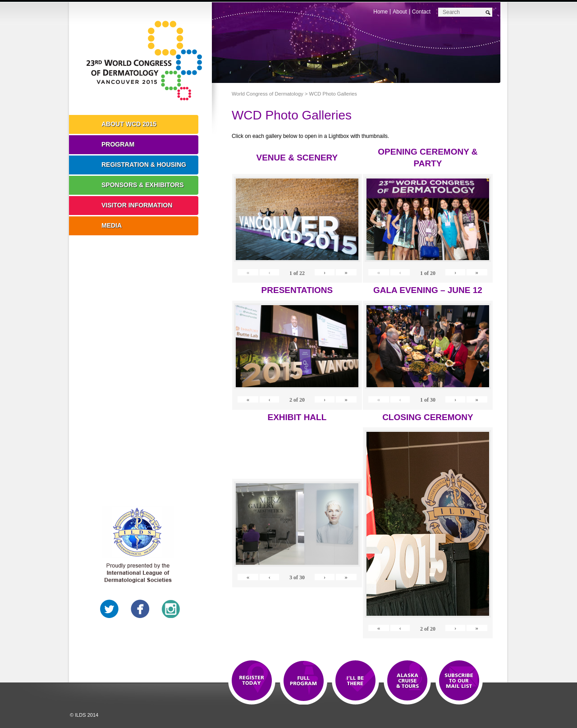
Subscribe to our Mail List (459, 681)
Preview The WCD (407, 681)
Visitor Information (137, 205)
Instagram (171, 609)
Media (112, 225)
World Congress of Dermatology (147, 61)
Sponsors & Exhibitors (143, 185)
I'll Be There (355, 681)
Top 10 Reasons (304, 681)
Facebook (140, 609)
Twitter (110, 609)
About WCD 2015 (129, 124)
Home (380, 12)
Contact (421, 12)
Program (118, 144)
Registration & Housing (144, 165)
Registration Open (252, 681)
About (400, 12)
